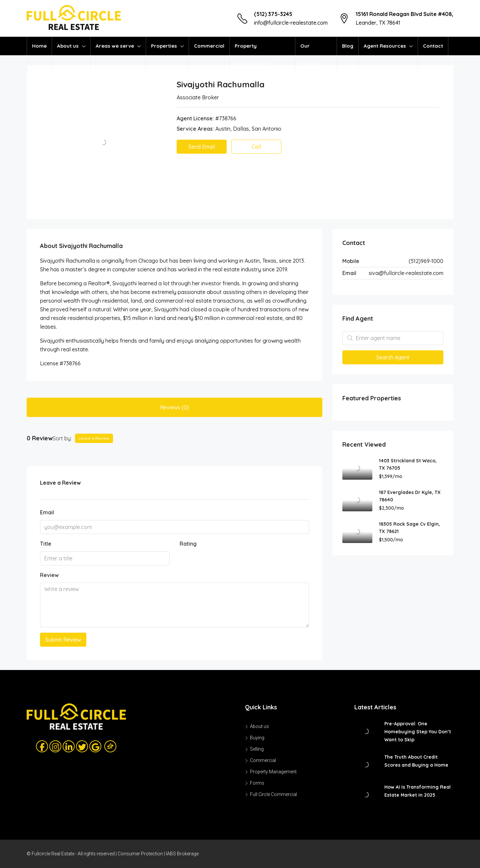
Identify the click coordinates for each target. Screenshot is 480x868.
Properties (164, 46)
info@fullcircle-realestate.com (291, 23)
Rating (188, 544)
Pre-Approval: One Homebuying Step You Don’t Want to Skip (418, 732)
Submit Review (63, 640)
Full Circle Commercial (273, 794)
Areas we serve (115, 46)
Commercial (209, 46)
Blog (348, 46)
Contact (433, 46)
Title (46, 544)
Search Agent (393, 357)
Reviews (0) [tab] (174, 407)
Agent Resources (385, 46)
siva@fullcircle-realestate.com (406, 273)
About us (68, 46)
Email (47, 512)
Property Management (251, 55)
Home (39, 46)
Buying (257, 738)
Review (49, 575)
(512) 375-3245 (273, 14)
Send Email (202, 147)
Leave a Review (94, 438)
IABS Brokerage (182, 854)
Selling (257, 749)
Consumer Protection (140, 854)
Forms (257, 783)
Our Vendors (311, 55)
